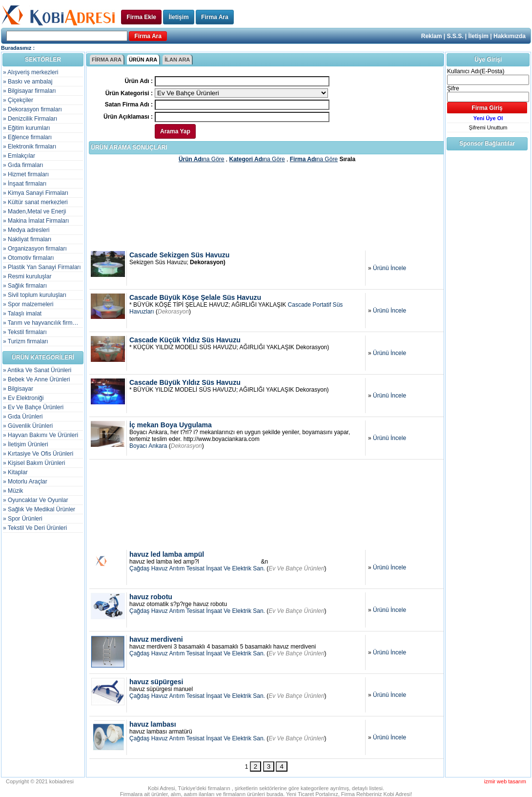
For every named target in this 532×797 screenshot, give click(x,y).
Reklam (432, 36)
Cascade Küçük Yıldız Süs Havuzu (185, 340)
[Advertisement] (267, 206)
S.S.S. (455, 36)
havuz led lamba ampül (167, 554)
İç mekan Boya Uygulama (171, 425)
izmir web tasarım (505, 781)
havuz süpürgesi (156, 682)
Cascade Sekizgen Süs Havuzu (179, 255)
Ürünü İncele (389, 268)
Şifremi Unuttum (488, 127)
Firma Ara (215, 17)
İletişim (178, 17)
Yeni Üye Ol (488, 118)
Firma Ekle (141, 17)
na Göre (202, 159)
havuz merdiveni (156, 639)
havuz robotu (151, 597)
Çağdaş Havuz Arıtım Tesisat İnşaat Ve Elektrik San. (197, 568)
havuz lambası (153, 724)
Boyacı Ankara (148, 446)
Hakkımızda (510, 36)
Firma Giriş (487, 108)
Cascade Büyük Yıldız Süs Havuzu (185, 382)
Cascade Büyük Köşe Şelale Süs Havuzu (195, 297)
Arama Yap (175, 131)
